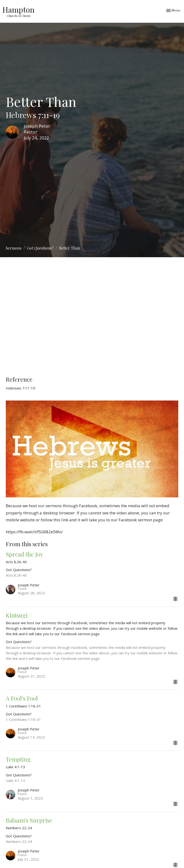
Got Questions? (40, 248)
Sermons (14, 248)
